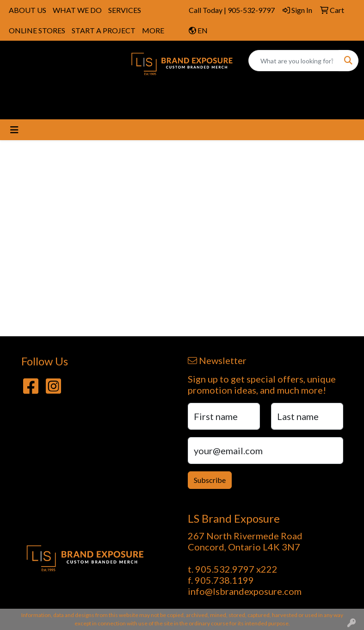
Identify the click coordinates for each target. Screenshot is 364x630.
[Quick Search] (294, 61)
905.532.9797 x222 (236, 569)
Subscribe (210, 480)
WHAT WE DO (77, 10)
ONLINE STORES (37, 30)
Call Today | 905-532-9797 (232, 10)
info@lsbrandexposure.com (245, 591)
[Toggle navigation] (14, 130)
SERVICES (125, 10)
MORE (153, 30)
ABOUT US (28, 10)
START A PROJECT (104, 30)
